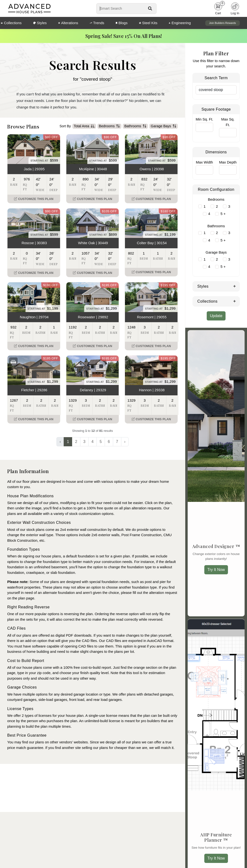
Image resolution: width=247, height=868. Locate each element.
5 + (223, 214)
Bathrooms (135, 126)
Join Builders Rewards (223, 23)
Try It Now (216, 570)
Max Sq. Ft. (228, 122)
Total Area (84, 126)
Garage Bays (164, 126)
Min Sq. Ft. (204, 119)
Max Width (204, 162)
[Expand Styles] (235, 286)
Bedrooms (110, 126)
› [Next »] (125, 442)
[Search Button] (150, 8)
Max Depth (228, 162)
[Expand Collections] (235, 301)
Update (216, 316)
